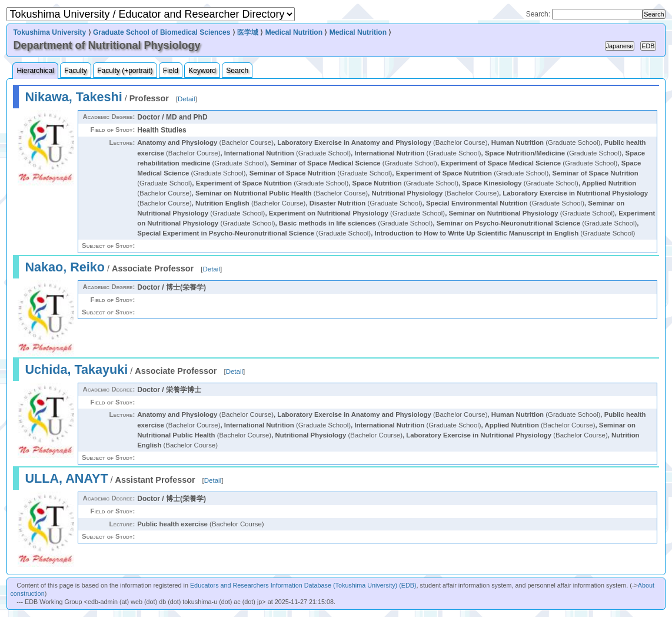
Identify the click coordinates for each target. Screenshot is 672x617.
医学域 (248, 32)
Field (171, 71)
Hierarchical (35, 71)
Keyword (202, 71)
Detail (186, 99)
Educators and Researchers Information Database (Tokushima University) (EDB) (303, 585)
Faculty (76, 71)
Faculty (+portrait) (125, 71)
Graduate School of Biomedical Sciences (162, 32)
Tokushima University (49, 32)
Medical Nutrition (294, 32)
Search (237, 71)
